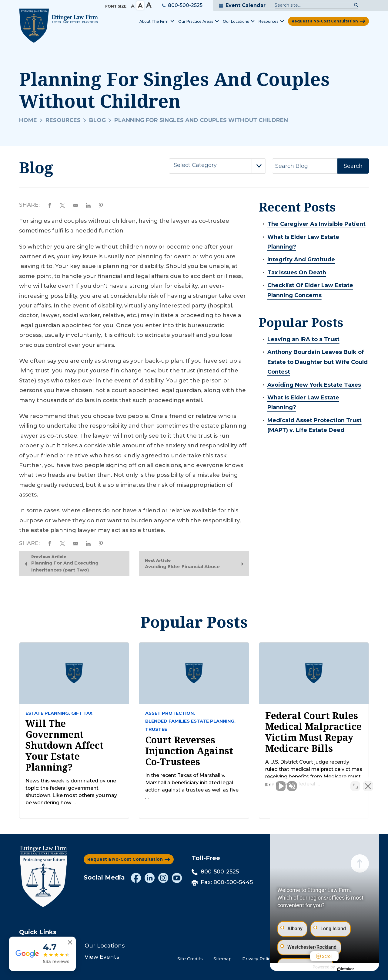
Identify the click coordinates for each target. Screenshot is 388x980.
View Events (102, 957)
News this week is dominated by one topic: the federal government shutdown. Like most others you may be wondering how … (71, 792)
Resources (63, 120)
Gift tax (82, 713)
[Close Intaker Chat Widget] (368, 786)
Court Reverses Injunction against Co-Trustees (189, 751)
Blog (97, 120)
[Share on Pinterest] (101, 205)
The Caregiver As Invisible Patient (316, 224)
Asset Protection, (170, 713)
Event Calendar (242, 5)
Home (28, 120)
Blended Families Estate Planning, (190, 721)
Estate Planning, (48, 713)
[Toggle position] (355, 786)
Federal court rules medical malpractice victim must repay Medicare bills (313, 732)
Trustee (156, 729)
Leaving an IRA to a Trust (303, 339)
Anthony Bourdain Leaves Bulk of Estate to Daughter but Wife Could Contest (318, 362)
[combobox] (217, 166)
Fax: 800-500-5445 (222, 882)
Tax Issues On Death (297, 273)
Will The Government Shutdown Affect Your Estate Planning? (65, 745)
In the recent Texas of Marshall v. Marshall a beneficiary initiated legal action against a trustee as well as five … (192, 786)
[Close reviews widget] (70, 943)
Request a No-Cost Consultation (325, 21)
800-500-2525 (182, 5)
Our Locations (105, 946)
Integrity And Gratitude (301, 259)
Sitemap (222, 959)
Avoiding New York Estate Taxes (314, 385)
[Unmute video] (281, 786)
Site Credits (190, 959)
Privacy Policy (258, 959)
